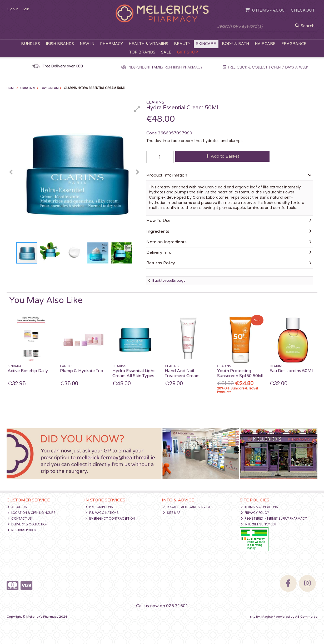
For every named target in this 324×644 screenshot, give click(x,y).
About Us (17, 507)
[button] (137, 109)
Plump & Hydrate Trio (82, 371)
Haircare (265, 44)
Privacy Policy (255, 513)
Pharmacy (111, 44)
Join (26, 9)
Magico (267, 617)
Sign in (13, 9)
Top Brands (142, 52)
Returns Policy (22, 530)
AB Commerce (306, 617)
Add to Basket (223, 156)
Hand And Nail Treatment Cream (182, 373)
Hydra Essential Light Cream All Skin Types (134, 373)
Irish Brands (60, 44)
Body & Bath (235, 44)
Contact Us (20, 518)
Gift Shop (188, 52)
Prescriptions (99, 507)
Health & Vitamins (148, 44)
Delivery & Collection (28, 524)
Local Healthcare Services (188, 507)
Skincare (206, 44)
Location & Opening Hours (31, 513)
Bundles (31, 44)
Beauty (182, 44)
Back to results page (169, 280)
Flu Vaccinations (102, 513)
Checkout (303, 10)
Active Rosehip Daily (28, 371)
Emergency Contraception (110, 518)
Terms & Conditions (260, 507)
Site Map (172, 513)
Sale (166, 52)
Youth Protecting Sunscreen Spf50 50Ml (240, 373)
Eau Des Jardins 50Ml (291, 371)
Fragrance (294, 44)
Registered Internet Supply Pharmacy (274, 518)
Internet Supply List (259, 524)
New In (87, 44)
